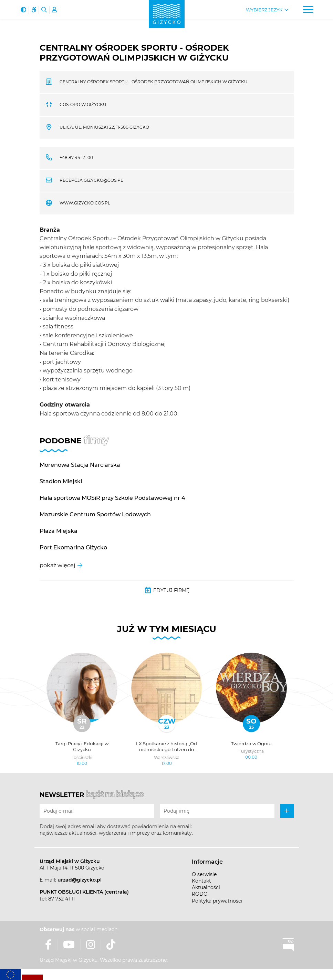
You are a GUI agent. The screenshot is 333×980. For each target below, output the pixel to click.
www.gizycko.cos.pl (85, 203)
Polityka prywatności (217, 901)
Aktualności (206, 887)
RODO (200, 894)
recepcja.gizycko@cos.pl (91, 180)
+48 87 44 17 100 (76, 157)
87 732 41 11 (61, 899)
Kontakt (201, 881)
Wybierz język (264, 10)
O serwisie (204, 874)
